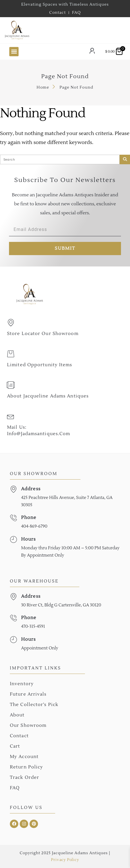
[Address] (13, 489)
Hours (29, 539)
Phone (29, 518)
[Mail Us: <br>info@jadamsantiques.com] (11, 416)
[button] (14, 52)
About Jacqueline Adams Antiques (48, 396)
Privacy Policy (65, 860)
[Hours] (13, 540)
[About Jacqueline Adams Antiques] (11, 385)
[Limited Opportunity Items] (11, 354)
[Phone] (13, 518)
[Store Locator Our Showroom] (11, 323)
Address (31, 489)
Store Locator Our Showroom (43, 334)
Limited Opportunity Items (40, 365)
